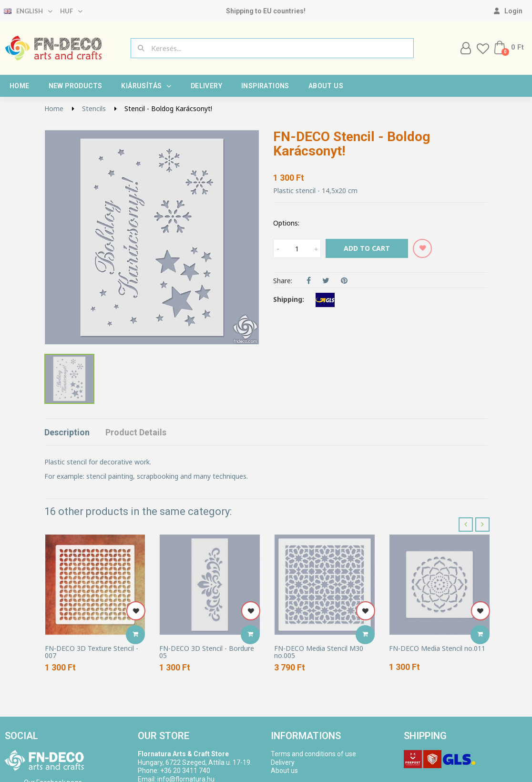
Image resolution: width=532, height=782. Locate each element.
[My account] (508, 11)
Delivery (206, 86)
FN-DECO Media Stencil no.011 (437, 648)
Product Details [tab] (136, 432)
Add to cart (367, 248)
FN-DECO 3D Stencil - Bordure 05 (207, 652)
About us (326, 86)
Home (20, 86)
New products (76, 86)
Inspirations (265, 86)
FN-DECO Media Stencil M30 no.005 (319, 652)
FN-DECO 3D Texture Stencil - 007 (92, 652)
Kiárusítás (146, 86)
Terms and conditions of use (313, 754)
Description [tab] (67, 432)
